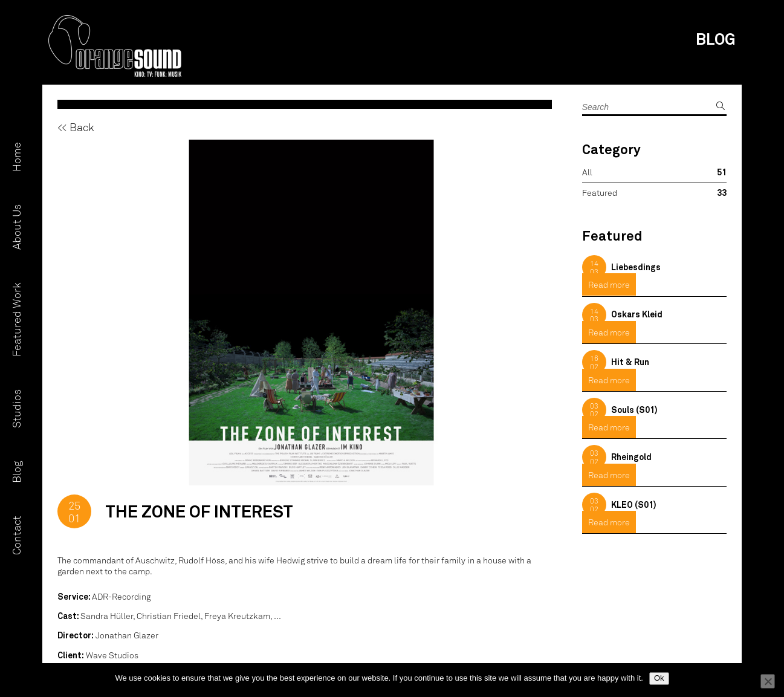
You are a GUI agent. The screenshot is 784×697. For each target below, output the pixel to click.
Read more (609, 284)
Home (16, 157)
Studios (16, 409)
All (587, 172)
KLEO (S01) (634, 504)
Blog (16, 472)
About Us (16, 227)
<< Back (76, 127)
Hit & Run (630, 362)
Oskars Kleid (637, 314)
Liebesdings (636, 267)
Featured (600, 193)
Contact (16, 535)
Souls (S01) (634, 410)
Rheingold (631, 457)
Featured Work (16, 319)
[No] (768, 681)
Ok (659, 678)
